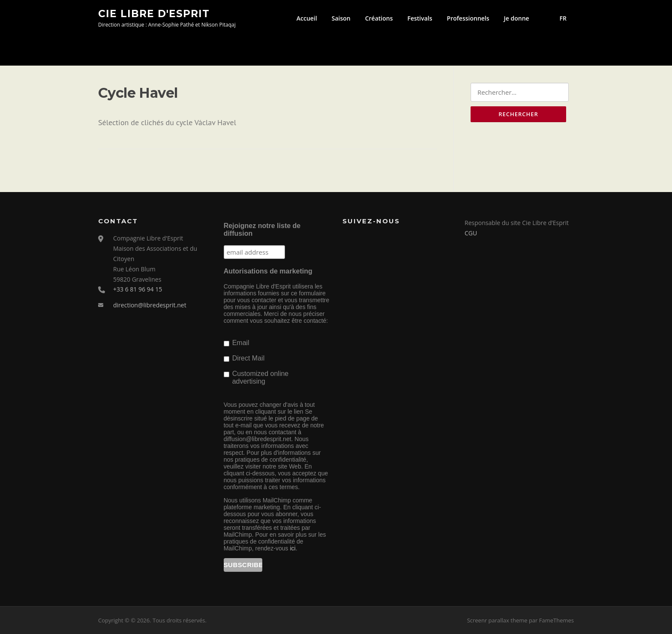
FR (563, 18)
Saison (341, 18)
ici (292, 548)
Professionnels (468, 18)
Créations (379, 18)
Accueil (307, 18)
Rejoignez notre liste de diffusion (262, 230)
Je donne (517, 18)
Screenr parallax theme (497, 620)
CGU (471, 233)
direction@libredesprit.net (150, 305)
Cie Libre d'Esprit (154, 13)
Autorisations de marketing (268, 271)
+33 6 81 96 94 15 (138, 289)
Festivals (420, 18)
